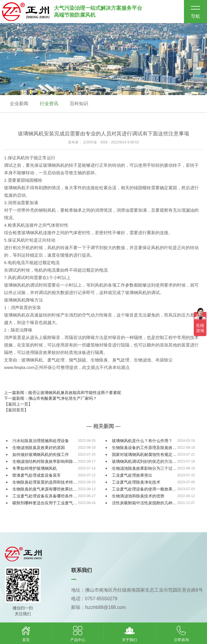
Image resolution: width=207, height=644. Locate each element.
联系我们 (82, 570)
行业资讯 (49, 104)
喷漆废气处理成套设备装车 (37, 475)
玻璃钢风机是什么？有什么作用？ (142, 441)
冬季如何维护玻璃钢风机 (35, 468)
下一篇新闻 (50, 398)
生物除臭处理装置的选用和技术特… (45, 482)
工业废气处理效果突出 (132, 475)
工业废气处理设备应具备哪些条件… (45, 496)
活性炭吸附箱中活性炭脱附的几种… (144, 503)
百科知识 (79, 104)
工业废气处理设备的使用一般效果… (144, 489)
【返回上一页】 (18, 404)
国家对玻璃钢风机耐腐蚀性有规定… (144, 454)
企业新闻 (19, 104)
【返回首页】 (16, 410)
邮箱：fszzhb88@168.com (99, 607)
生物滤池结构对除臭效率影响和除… (45, 461)
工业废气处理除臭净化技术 (136, 482)
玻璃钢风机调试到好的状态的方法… (144, 461)
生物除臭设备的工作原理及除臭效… (144, 448)
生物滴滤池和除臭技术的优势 (138, 496)
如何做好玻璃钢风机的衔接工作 (41, 454)
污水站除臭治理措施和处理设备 (41, 441)
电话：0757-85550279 (94, 599)
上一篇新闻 (63, 393)
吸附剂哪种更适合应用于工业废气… (45, 503)
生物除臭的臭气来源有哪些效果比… (45, 489)
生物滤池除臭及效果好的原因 (39, 448)
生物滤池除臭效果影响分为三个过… (144, 468)
